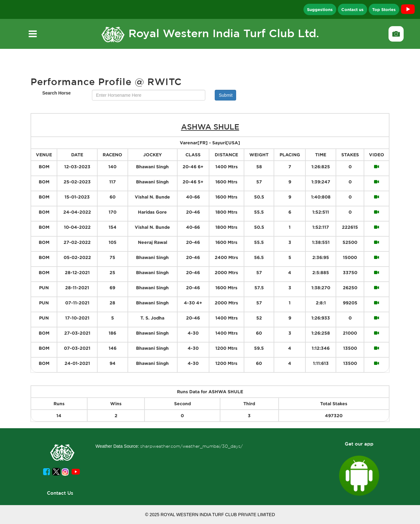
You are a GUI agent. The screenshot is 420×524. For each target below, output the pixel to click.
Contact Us (60, 493)
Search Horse (56, 93)
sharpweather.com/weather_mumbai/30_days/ (191, 446)
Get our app (359, 444)
